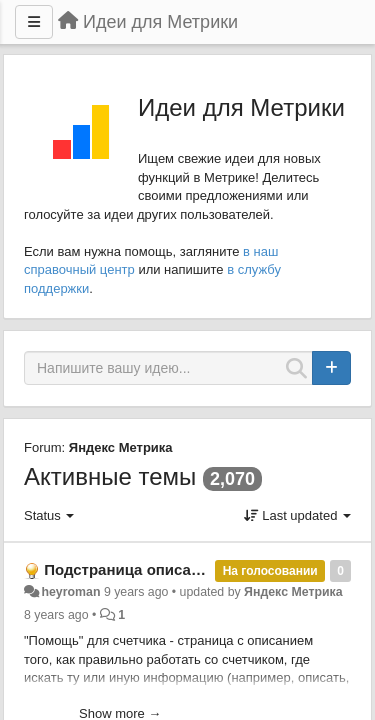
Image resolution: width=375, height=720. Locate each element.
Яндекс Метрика (121, 447)
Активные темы (110, 476)
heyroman (70, 592)
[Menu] (34, 22)
